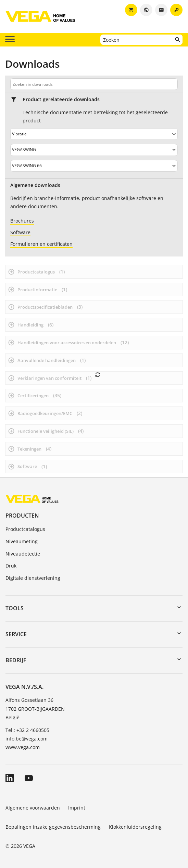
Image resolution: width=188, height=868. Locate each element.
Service (16, 634)
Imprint (77, 808)
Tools (15, 608)
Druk (11, 566)
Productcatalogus (25, 529)
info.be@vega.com (27, 739)
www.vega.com (23, 747)
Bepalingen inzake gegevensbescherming (53, 827)
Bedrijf (16, 660)
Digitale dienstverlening (33, 578)
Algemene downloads (35, 185)
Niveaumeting (22, 541)
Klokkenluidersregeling (135, 827)
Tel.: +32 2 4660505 (27, 730)
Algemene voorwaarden (33, 808)
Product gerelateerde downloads (61, 99)
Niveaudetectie (23, 554)
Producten (22, 516)
